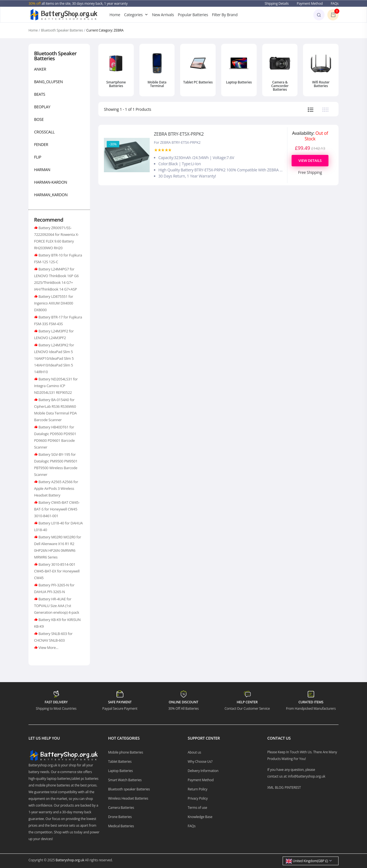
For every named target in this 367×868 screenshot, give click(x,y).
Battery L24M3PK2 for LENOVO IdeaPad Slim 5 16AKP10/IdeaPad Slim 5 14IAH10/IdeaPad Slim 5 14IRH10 (54, 358)
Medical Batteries (121, 826)
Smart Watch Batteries (125, 780)
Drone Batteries (120, 817)
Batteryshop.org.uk (70, 860)
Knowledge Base (200, 817)
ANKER (40, 69)
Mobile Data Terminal (157, 84)
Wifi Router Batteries (321, 84)
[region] (59, 133)
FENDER (41, 144)
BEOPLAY (42, 107)
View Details (310, 160)
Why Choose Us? (200, 762)
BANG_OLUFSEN (48, 82)
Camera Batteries (121, 808)
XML (271, 787)
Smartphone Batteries (116, 84)
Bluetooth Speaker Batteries (62, 30)
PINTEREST (293, 787)
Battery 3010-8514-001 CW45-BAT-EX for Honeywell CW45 (57, 571)
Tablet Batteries (120, 762)
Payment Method (310, 3)
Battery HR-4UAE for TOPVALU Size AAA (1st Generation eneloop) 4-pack (57, 606)
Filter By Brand (225, 15)
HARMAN (42, 170)
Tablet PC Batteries (198, 82)
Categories (133, 15)
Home (115, 15)
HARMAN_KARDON (51, 195)
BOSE (39, 119)
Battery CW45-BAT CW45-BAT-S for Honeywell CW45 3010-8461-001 (57, 509)
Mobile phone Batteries (126, 752)
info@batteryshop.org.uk (307, 776)
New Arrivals (163, 15)
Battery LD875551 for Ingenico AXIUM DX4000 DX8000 (54, 303)
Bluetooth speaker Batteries (129, 789)
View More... (48, 648)
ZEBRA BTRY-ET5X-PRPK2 (179, 134)
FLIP (38, 157)
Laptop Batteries (239, 82)
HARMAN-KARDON (51, 182)
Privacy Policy (198, 798)
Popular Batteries (193, 15)
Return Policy (197, 789)
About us (194, 752)
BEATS (40, 94)
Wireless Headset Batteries (128, 798)
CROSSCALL (44, 132)
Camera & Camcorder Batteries (280, 86)
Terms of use (197, 808)
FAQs (335, 3)
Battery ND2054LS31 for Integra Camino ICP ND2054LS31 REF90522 (56, 386)
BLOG (279, 787)
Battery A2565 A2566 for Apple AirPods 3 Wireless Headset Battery (56, 488)
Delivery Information (203, 771)
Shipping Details (277, 3)
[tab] (311, 109)
